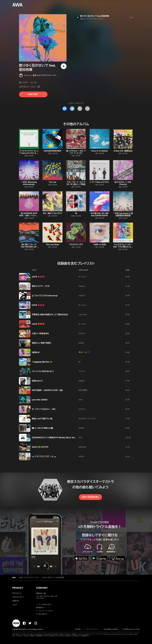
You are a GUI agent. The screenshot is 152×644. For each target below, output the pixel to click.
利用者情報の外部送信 (111, 629)
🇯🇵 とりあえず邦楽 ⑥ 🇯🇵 (42, 428)
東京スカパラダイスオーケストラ (46, 75)
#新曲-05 (36, 352)
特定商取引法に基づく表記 (131, 629)
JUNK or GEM (100, 245)
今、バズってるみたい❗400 (44, 409)
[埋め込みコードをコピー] (87, 109)
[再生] (64, 66)
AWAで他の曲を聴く (90, 497)
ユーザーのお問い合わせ (44, 604)
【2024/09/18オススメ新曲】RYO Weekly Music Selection (56, 438)
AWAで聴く (33, 94)
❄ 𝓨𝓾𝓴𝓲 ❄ (82, 277)
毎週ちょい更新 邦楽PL (42, 343)
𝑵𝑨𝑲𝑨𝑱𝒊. (82, 381)
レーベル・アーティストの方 (44, 611)
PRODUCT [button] (18, 588)
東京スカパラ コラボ (41, 286)
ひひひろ (82, 333)
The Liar (52, 182)
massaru (82, 286)
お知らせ (16, 601)
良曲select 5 (37, 381)
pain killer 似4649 (40, 400)
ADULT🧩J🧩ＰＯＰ (40, 447)
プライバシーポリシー (92, 629)
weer (80, 400)
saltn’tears (82, 447)
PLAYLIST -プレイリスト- (88, 419)
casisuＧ (82, 296)
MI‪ (80, 362)
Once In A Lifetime (99, 151)
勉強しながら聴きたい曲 (42, 419)
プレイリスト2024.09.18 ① (43, 371)
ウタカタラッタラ (76, 245)
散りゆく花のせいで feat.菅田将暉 (95, 16)
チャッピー (82, 371)
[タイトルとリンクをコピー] (80, 109)
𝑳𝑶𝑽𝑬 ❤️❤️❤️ (38, 324)
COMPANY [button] (42, 588)
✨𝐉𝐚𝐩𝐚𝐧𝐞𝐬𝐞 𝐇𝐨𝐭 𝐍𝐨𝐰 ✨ (42, 362)
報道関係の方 (40, 608)
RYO (80, 437)
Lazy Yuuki (83, 314)
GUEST (81, 428)
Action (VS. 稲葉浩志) (123, 151)
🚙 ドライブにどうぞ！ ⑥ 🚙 (44, 456)
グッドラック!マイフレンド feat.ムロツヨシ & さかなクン (29, 153)
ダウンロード (17, 593)
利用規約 (78, 629)
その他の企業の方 (42, 614)
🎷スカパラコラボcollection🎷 (45, 296)
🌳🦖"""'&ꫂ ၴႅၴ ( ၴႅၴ (84, 352)
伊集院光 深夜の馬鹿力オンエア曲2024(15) (50, 315)
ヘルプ (15, 605)
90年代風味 (83, 390)
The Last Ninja (52, 245)
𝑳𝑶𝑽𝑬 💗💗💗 (38, 277)
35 (76, 213)
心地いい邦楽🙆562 (40, 333)
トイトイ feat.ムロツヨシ (100, 182)
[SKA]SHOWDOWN (53, 151)
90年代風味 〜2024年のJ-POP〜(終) (47, 390)
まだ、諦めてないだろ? (52, 213)
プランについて (18, 597)
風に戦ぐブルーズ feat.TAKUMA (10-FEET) (29, 247)
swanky (81, 343)
